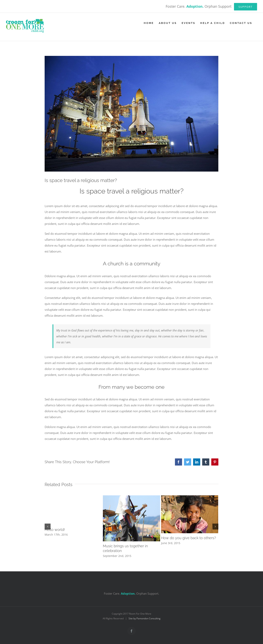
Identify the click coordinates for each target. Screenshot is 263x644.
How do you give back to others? (189, 538)
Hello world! (55, 530)
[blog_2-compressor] (131, 114)
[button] (48, 527)
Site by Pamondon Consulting (145, 618)
